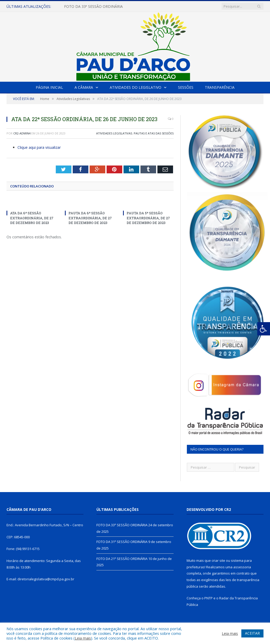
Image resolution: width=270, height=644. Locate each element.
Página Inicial (49, 87)
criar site (218, 560)
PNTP (208, 598)
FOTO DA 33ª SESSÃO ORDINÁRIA (93, 7)
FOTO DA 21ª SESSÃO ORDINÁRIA (122, 559)
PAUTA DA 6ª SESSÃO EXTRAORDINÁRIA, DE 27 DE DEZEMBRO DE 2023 (90, 218)
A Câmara (84, 87)
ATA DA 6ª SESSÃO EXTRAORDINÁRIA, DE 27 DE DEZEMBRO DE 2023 (32, 218)
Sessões (186, 87)
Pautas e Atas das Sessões (154, 133)
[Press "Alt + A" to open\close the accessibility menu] (264, 329)
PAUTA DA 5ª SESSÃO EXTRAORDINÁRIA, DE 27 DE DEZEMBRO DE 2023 (148, 218)
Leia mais (83, 638)
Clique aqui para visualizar (39, 147)
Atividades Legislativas (114, 133)
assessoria (242, 567)
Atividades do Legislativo (136, 87)
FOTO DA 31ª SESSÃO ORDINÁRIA (122, 542)
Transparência (220, 87)
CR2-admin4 (22, 133)
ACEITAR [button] (252, 633)
